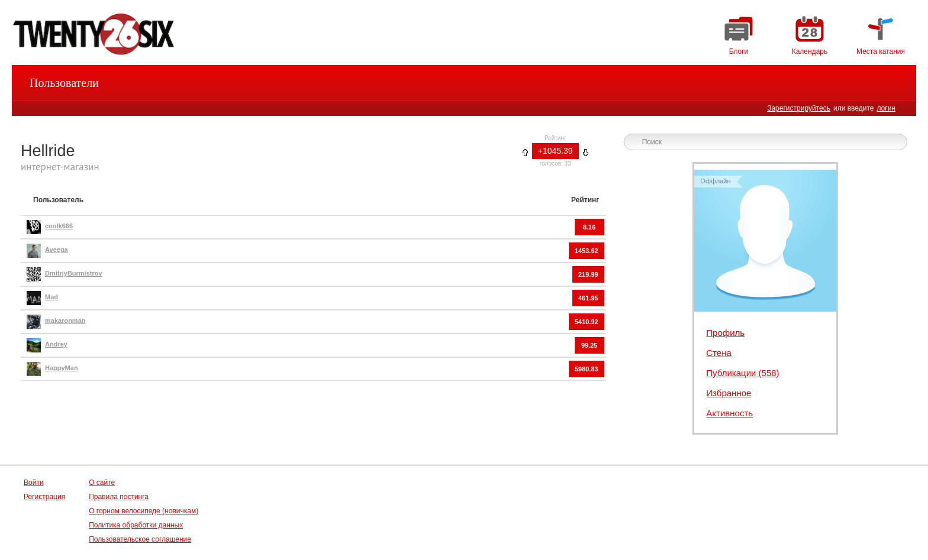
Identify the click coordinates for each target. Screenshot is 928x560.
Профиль (725, 333)
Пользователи (64, 83)
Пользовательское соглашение (140, 539)
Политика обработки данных (136, 525)
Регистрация (44, 497)
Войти (34, 483)
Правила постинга (119, 497)
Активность (729, 413)
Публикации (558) (742, 373)
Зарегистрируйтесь (799, 108)
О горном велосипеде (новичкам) (144, 511)
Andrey (56, 344)
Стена (719, 353)
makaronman (65, 321)
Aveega (57, 250)
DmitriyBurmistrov (74, 273)
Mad (51, 297)
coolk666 (59, 226)
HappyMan (62, 368)
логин (886, 108)
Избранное (729, 393)
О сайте (102, 483)
